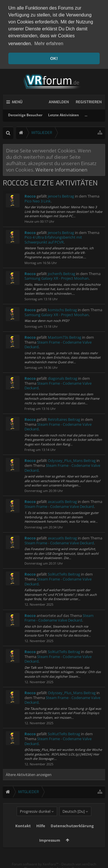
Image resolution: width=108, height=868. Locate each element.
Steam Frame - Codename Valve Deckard (58, 343)
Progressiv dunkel (35, 820)
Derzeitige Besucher (25, 113)
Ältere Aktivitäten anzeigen (29, 773)
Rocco (30, 195)
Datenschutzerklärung (72, 834)
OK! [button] (54, 58)
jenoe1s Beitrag (61, 195)
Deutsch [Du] (74, 820)
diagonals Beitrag (62, 377)
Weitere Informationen (61, 168)
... (86, 113)
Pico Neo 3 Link (38, 199)
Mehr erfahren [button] (49, 44)
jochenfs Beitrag (61, 272)
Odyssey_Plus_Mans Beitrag (72, 459)
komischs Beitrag (62, 308)
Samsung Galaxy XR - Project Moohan (57, 277)
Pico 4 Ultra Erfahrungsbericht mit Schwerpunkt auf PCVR (53, 238)
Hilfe (41, 834)
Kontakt (23, 834)
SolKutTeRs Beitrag (64, 573)
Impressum (50, 849)
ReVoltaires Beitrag (64, 418)
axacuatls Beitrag (62, 500)
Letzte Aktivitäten (64, 113)
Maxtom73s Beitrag (65, 336)
